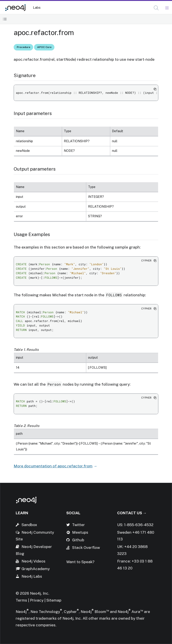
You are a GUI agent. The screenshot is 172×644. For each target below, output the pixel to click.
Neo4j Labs (32, 576)
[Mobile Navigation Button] (167, 8)
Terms (21, 600)
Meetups (80, 532)
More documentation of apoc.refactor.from (53, 466)
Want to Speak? (80, 562)
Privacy (37, 600)
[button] (156, 8)
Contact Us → (132, 513)
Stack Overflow (86, 548)
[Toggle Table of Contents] (5, 19)
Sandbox (29, 525)
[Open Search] (156, 8)
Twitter (78, 525)
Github (78, 540)
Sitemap (54, 600)
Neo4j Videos (33, 561)
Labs (37, 7)
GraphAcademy (36, 569)
